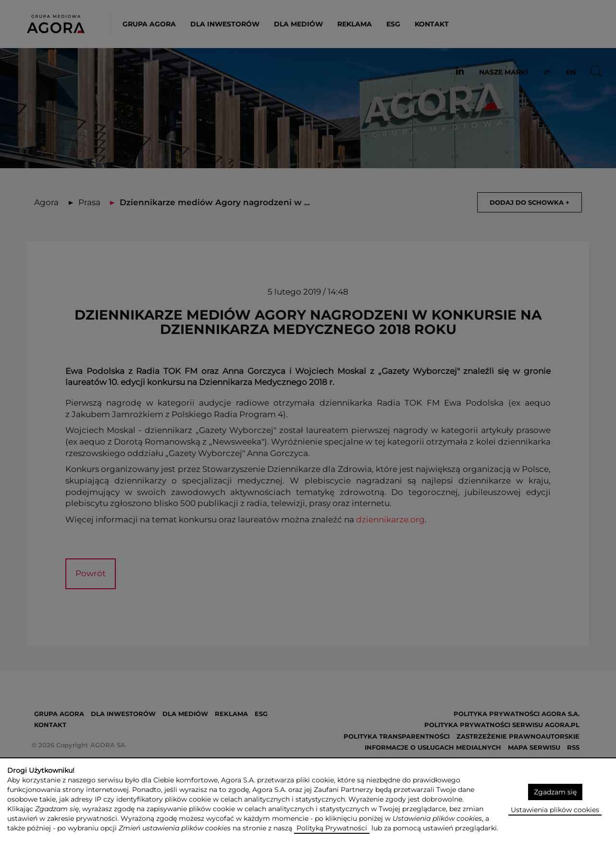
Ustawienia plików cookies (555, 810)
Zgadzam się (555, 792)
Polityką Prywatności (332, 828)
